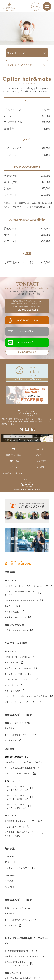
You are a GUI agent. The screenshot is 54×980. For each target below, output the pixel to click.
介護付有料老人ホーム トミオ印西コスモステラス (16, 788)
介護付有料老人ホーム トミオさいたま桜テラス (15, 806)
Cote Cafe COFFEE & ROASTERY (19, 679)
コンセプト (41, 449)
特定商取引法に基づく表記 (14, 473)
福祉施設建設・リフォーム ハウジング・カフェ (26, 956)
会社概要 (40, 467)
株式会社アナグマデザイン (16, 630)
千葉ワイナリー (11, 662)
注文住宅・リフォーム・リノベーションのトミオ (26, 586)
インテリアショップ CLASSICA (18, 668)
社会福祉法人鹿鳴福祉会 (14, 757)
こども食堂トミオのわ (14, 827)
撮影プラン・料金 (14, 455)
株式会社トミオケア (12, 781)
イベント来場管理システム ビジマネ (21, 735)
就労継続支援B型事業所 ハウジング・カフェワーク (16, 964)
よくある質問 (40, 461)
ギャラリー (41, 455)
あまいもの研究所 (12, 691)
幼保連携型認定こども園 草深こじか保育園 (24, 762)
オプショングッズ (16, 53)
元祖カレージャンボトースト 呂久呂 (21, 702)
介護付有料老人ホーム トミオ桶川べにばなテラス (16, 797)
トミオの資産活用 (12, 612)
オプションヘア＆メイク (20, 65)
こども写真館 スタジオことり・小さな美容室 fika (26, 696)
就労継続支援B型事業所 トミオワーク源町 (23, 821)
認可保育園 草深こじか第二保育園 (20, 768)
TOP (13, 449)
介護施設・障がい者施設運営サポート (21, 600)
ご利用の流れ (14, 461)
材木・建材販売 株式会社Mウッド (20, 978)
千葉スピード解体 (12, 606)
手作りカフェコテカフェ (15, 674)
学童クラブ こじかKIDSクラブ (18, 773)
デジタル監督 (10, 740)
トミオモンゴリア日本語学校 (17, 868)
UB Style (8, 862)
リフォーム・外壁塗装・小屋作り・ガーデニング (20, 593)
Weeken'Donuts (11, 685)
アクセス (14, 467)
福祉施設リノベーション (15, 617)
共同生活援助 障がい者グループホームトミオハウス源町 (22, 834)
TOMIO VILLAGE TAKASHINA (17, 657)
